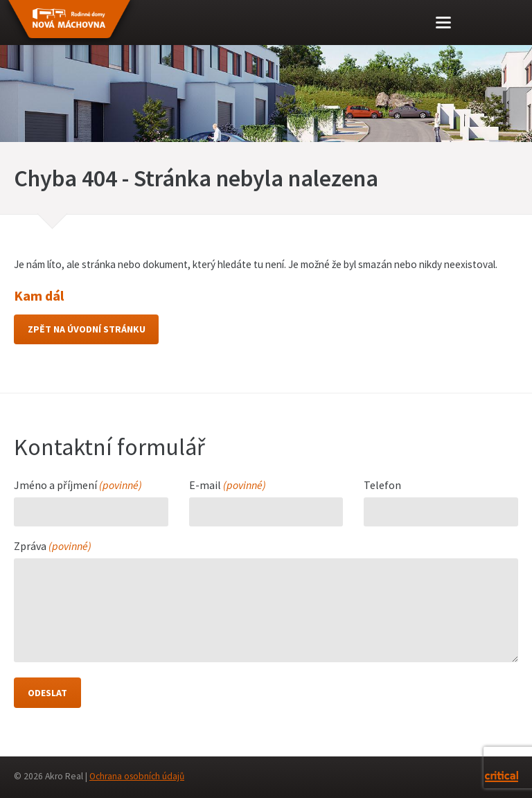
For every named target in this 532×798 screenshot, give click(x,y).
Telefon (382, 486)
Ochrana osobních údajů (137, 777)
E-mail (228, 486)
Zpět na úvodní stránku (87, 330)
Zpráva (53, 547)
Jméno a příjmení (78, 486)
